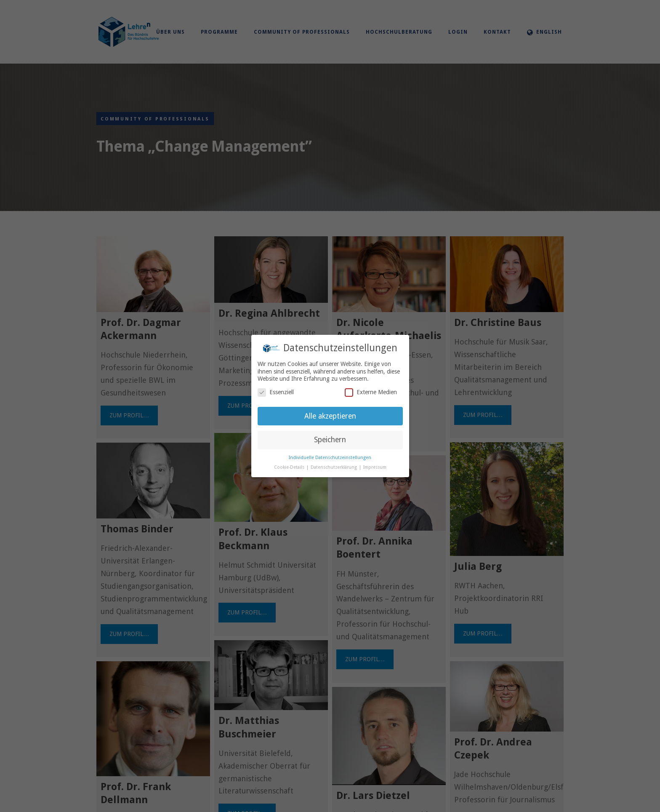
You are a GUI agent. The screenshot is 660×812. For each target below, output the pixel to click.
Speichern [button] (330, 440)
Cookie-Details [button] (290, 467)
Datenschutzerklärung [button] (334, 467)
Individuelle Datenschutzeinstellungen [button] (330, 458)
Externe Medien (371, 392)
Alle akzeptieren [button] (330, 416)
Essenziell (276, 392)
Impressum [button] (375, 467)
